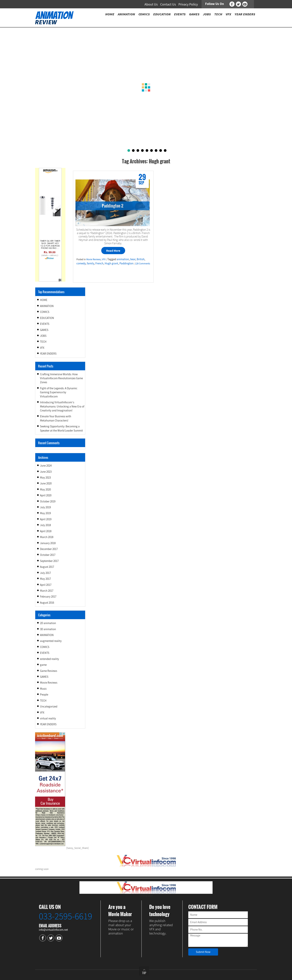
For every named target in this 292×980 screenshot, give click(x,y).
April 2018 (46, 531)
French (99, 263)
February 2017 (48, 597)
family (90, 263)
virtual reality (48, 718)
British (141, 259)
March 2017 (47, 591)
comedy (81, 263)
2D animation (48, 623)
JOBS (43, 336)
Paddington (126, 263)
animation (123, 259)
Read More (113, 251)
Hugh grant (111, 263)
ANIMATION (47, 306)
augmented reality (51, 641)
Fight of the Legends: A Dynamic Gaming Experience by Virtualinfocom (59, 392)
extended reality (49, 659)
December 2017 (49, 549)
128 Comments (142, 264)
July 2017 (45, 573)
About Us (151, 4)
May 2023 (45, 477)
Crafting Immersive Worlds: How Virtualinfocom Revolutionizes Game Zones (61, 378)
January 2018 (48, 543)
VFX (104, 259)
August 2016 (47, 603)
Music (43, 689)
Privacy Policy (188, 4)
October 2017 (48, 555)
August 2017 (47, 567)
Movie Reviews (93, 259)
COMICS (45, 312)
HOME (44, 300)
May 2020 (45, 489)
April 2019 (46, 519)
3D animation (48, 629)
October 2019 (48, 501)
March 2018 (47, 537)
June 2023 (46, 472)
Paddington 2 (113, 206)
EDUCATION (47, 318)
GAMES (44, 330)
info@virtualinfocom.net (53, 930)
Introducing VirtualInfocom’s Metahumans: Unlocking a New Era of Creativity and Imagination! (62, 406)
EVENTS (45, 324)
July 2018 (45, 525)
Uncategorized (49, 706)
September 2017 (49, 561)
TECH (43, 342)
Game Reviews (49, 671)
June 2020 (46, 483)
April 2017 (46, 585)
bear (133, 259)
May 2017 (45, 579)
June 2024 (46, 466)
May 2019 (45, 513)
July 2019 (45, 507)
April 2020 (46, 495)
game (43, 665)
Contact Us (168, 4)
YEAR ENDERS (48, 354)
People (44, 694)
